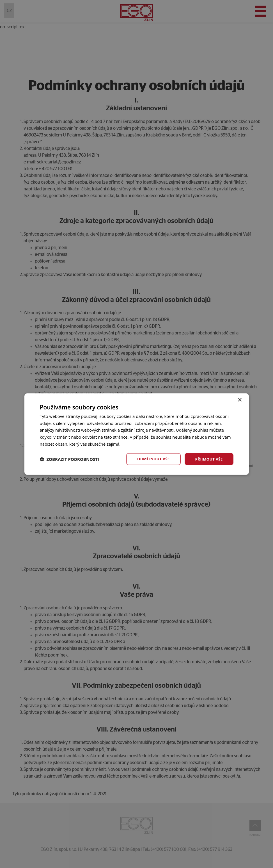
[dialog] (136, 434)
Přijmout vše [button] (208, 459)
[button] (70, 459)
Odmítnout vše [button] (151, 459)
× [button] (240, 399)
